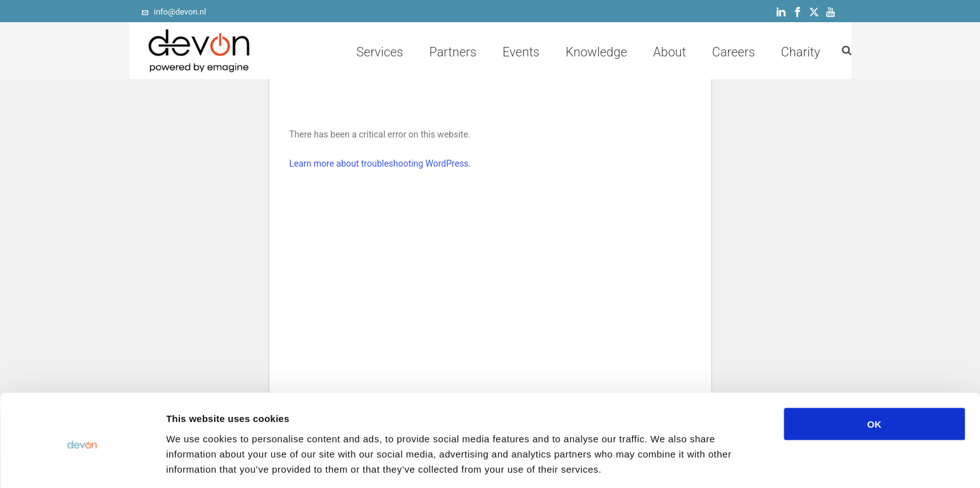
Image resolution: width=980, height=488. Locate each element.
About (670, 52)
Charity (801, 52)
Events (521, 52)
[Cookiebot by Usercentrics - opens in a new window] (82, 463)
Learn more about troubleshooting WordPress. (380, 164)
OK (875, 377)
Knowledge (596, 52)
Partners (453, 52)
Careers (734, 52)
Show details (665, 463)
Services (379, 52)
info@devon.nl (180, 12)
